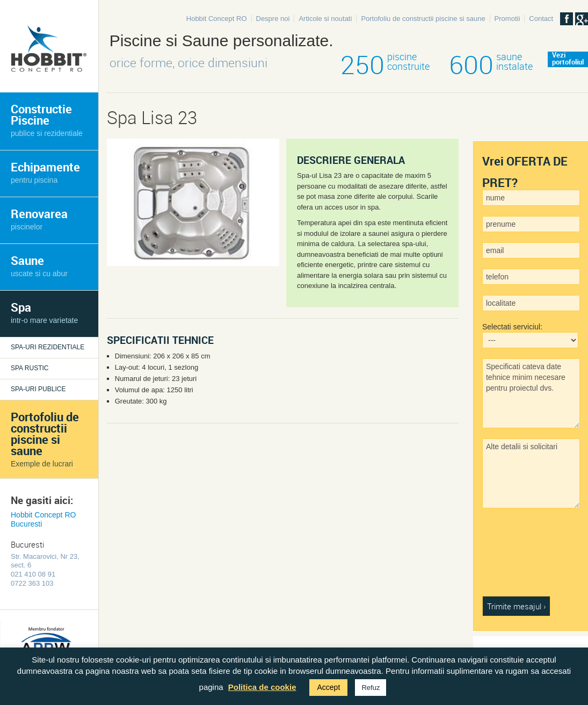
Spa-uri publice (38, 389)
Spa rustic (30, 368)
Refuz (371, 688)
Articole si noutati (325, 19)
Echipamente (45, 172)
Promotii (507, 19)
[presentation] (526, 557)
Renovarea (39, 218)
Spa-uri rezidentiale (48, 347)
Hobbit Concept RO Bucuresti (43, 519)
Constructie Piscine (47, 119)
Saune (39, 265)
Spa (44, 312)
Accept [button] (328, 687)
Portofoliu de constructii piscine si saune (423, 19)
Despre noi (273, 19)
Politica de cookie (262, 687)
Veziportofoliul (568, 59)
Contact (541, 19)
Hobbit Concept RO (217, 19)
